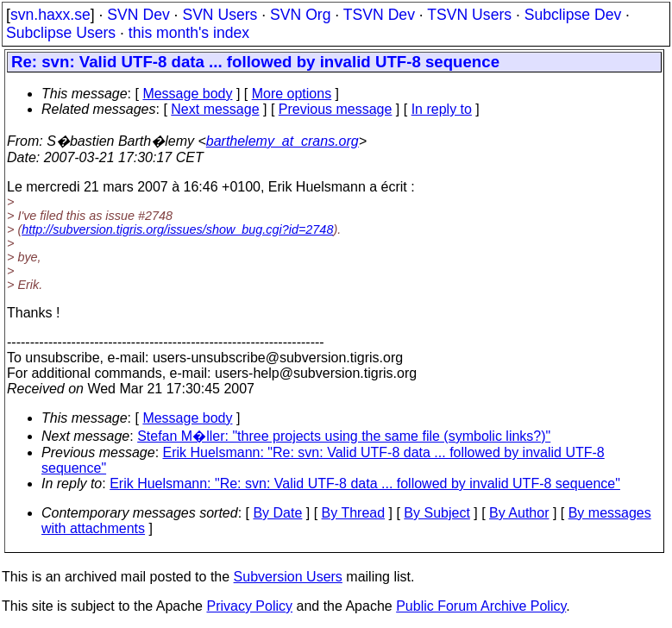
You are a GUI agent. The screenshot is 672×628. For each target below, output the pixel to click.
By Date (277, 513)
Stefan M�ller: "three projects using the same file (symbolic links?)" (344, 436)
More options (292, 94)
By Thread (354, 513)
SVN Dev (138, 15)
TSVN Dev (379, 15)
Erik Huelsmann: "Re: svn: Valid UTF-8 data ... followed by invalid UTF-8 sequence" (365, 484)
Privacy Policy (249, 606)
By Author (519, 513)
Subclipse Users (61, 33)
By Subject (436, 513)
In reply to (442, 109)
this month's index (189, 33)
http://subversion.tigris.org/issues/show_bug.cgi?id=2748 (177, 229)
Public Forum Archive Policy (481, 606)
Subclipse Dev (573, 15)
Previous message (336, 109)
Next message (215, 109)
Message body (187, 94)
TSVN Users (469, 15)
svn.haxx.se (50, 15)
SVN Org (300, 15)
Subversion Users (288, 577)
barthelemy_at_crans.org (283, 141)
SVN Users (220, 15)
